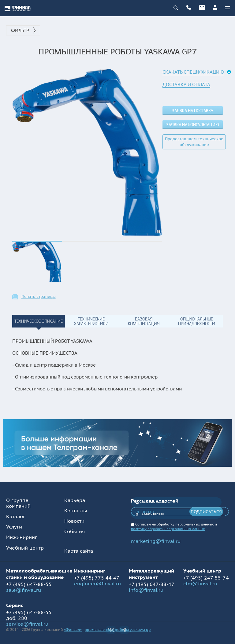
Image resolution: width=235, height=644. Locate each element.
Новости (74, 521)
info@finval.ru (146, 590)
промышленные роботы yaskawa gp (118, 629)
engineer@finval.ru (97, 584)
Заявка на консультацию (193, 125)
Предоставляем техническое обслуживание (194, 142)
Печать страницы (39, 297)
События (75, 531)
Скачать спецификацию (193, 72)
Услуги (14, 527)
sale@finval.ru (24, 590)
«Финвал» (73, 629)
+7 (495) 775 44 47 (97, 578)
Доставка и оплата (186, 84)
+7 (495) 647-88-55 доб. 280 (29, 615)
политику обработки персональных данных (168, 529)
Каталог (16, 516)
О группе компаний (18, 503)
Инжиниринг (22, 537)
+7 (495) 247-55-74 (206, 578)
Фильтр (20, 30)
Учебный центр (25, 548)
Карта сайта (79, 551)
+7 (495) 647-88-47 (152, 584)
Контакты (76, 510)
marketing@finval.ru (156, 541)
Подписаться (206, 512)
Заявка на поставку (193, 111)
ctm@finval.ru (200, 584)
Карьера (75, 500)
